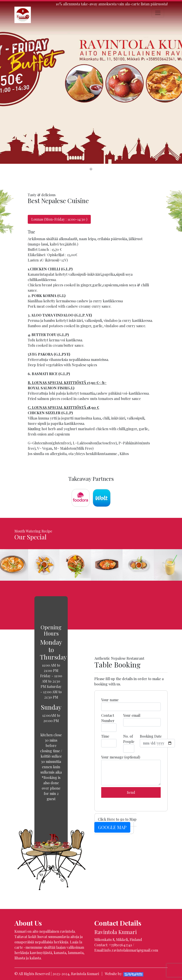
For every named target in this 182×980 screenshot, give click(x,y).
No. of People (129, 743)
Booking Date (157, 741)
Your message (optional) (131, 770)
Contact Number (109, 722)
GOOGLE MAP (112, 827)
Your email (142, 720)
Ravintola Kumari (85, 974)
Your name (131, 704)
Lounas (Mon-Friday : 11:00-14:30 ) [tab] (59, 219)
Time (109, 741)
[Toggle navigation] (158, 13)
